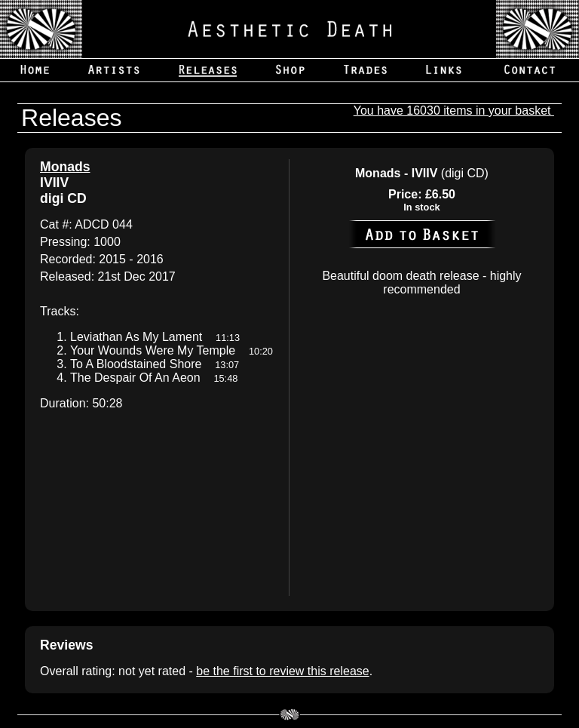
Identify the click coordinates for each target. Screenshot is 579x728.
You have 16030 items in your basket (454, 111)
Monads (65, 167)
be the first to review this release (282, 671)
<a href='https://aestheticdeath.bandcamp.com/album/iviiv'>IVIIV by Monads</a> (157, 505)
